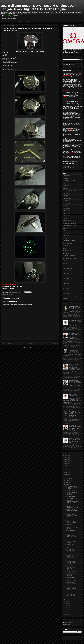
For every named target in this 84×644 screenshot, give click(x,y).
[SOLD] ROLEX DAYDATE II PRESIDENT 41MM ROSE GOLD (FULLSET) (75, 427)
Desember (68, 476)
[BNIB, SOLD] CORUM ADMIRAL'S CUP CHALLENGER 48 (71, 551)
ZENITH (65, 299)
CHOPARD (65, 208)
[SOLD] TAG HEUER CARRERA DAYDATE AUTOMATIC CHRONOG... (71, 493)
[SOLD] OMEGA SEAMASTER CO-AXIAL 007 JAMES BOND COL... (70, 562)
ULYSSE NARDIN (67, 293)
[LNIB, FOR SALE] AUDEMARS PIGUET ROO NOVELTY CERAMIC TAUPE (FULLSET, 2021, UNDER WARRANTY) (72, 352)
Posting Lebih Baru (7, 343)
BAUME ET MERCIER (68, 191)
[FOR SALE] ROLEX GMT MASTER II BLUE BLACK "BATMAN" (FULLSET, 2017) (75, 322)
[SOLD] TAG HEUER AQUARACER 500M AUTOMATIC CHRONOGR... (71, 574)
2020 (66, 462)
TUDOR (65, 288)
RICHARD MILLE (67, 271)
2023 (66, 455)
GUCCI (64, 231)
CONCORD (66, 211)
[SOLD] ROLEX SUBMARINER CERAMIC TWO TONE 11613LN (71, 527)
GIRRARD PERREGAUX (69, 226)
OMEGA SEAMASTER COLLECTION (71, 531)
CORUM (65, 213)
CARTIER (65, 203)
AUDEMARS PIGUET (68, 181)
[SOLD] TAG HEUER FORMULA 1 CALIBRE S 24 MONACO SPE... (71, 511)
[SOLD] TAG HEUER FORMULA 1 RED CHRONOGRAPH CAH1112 (70, 595)
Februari (68, 610)
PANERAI (8, 294)
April (67, 606)
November (68, 478)
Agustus (68, 484)
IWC (64, 238)
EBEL (64, 218)
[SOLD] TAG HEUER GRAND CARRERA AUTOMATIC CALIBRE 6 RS (72, 589)
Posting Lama (54, 343)
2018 (66, 466)
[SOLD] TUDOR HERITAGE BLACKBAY (72, 507)
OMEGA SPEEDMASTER (69, 258)
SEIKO (64, 276)
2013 (66, 615)
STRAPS (65, 283)
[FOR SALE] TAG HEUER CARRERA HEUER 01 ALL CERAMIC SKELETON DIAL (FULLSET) (75, 414)
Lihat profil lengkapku (68, 624)
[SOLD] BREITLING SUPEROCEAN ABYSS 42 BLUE (72, 541)
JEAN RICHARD (67, 243)
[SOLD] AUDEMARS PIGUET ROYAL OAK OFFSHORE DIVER (71, 521)
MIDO (64, 248)
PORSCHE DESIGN (68, 268)
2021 (66, 460)
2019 (66, 464)
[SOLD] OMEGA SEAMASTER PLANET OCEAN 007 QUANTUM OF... (72, 556)
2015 (66, 472)
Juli (67, 599)
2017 (66, 468)
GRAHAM (65, 228)
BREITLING (66, 198)
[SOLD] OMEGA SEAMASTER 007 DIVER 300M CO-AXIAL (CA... (72, 536)
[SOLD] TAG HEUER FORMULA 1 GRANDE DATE (71, 546)
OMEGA (65, 253)
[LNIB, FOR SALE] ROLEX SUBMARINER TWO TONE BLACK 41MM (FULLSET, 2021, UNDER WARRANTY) (75, 309)
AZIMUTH (65, 186)
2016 (66, 470)
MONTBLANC (66, 251)
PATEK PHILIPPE (67, 266)
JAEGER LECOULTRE (68, 241)
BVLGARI (65, 201)
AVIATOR (65, 183)
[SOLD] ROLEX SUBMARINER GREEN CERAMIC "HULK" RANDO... (72, 502)
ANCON (65, 178)
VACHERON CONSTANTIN (69, 296)
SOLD (12, 294)
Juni (67, 602)
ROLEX (65, 273)
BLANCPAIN (66, 196)
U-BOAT (65, 291)
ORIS (64, 261)
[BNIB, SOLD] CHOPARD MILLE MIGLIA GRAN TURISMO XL (72, 488)
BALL (64, 188)
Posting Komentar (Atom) (33, 347)
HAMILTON (65, 233)
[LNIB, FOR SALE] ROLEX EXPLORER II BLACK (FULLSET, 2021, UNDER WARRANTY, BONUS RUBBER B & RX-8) (72, 383)
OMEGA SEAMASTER (68, 256)
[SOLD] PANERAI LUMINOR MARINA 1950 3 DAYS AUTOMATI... (71, 568)
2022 (66, 458)
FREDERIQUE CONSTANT (69, 223)
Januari (68, 612)
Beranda (32, 343)
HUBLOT (65, 236)
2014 (66, 474)
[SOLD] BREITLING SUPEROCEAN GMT (71, 497)
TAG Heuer (65, 286)
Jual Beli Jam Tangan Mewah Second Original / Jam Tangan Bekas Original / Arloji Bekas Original (39, 7)
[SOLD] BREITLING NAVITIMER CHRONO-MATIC (72, 584)
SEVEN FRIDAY (67, 278)
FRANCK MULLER (67, 221)
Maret (67, 608)
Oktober (68, 480)
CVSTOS (65, 216)
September (68, 482)
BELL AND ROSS (67, 193)
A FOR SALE (66, 176)
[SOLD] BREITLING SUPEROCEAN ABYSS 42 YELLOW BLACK (72, 579)
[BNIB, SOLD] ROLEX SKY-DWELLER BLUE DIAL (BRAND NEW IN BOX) (75, 440)
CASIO (64, 206)
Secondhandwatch (69, 622)
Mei (67, 604)
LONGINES (66, 246)
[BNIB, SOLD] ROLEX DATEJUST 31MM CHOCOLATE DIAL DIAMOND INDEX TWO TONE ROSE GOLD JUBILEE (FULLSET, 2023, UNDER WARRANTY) (72, 368)
